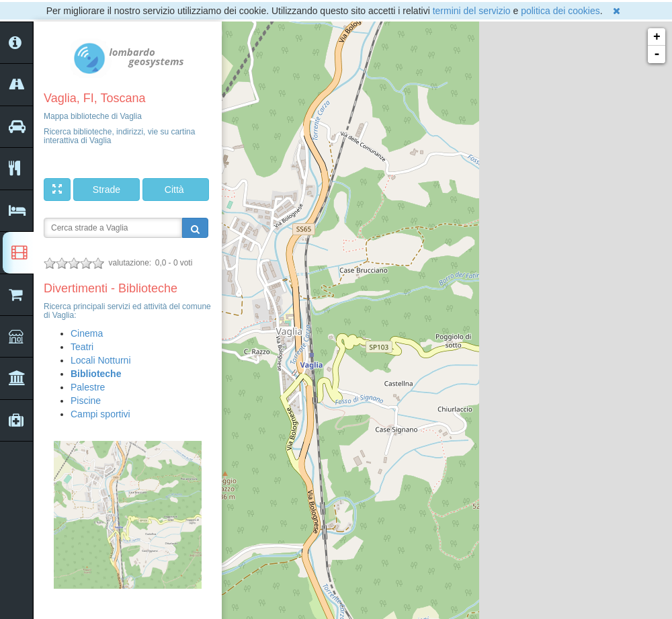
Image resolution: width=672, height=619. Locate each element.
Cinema (87, 333)
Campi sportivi (100, 414)
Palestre (88, 387)
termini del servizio (472, 11)
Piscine (86, 401)
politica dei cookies (560, 11)
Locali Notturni (101, 360)
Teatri (82, 347)
